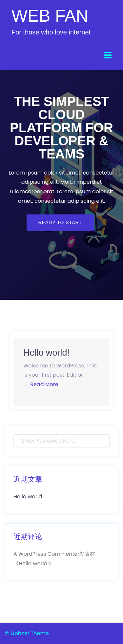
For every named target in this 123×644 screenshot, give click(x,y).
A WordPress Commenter (46, 554)
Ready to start (60, 222)
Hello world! (46, 353)
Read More (44, 384)
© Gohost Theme (27, 633)
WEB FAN (50, 16)
